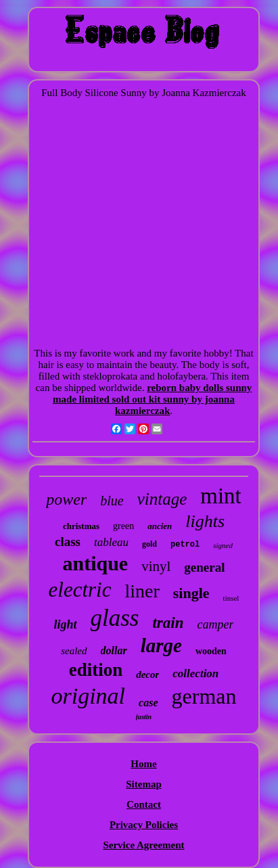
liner (142, 591)
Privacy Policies (144, 825)
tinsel (231, 598)
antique (95, 563)
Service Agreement (143, 845)
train (168, 623)
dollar (114, 650)
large (161, 645)
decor (147, 675)
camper (216, 624)
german (204, 696)
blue (112, 501)
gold (149, 544)
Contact (144, 804)
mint (221, 496)
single (191, 593)
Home (143, 764)
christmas (81, 526)
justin (144, 717)
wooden (211, 651)
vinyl (156, 566)
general (204, 567)
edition (96, 670)
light (65, 624)
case (148, 703)
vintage (162, 499)
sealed (74, 651)
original (89, 696)
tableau (111, 542)
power (66, 499)
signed (223, 545)
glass (115, 618)
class (68, 542)
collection (195, 673)
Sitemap (144, 784)
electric (80, 590)
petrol (185, 545)
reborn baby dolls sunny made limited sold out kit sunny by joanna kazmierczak (152, 399)
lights (205, 521)
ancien (160, 526)
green (123, 526)
